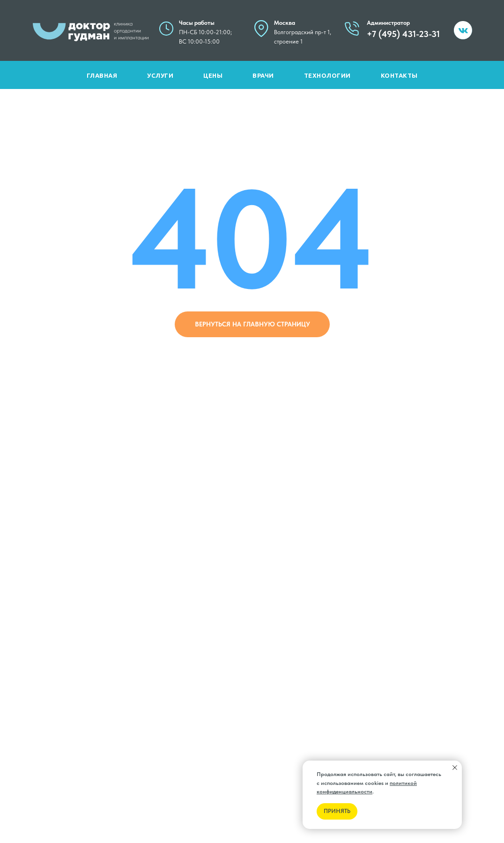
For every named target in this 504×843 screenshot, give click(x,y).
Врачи (263, 76)
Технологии (327, 76)
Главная (102, 76)
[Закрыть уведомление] (455, 768)
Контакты (399, 76)
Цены (213, 76)
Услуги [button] (160, 76)
